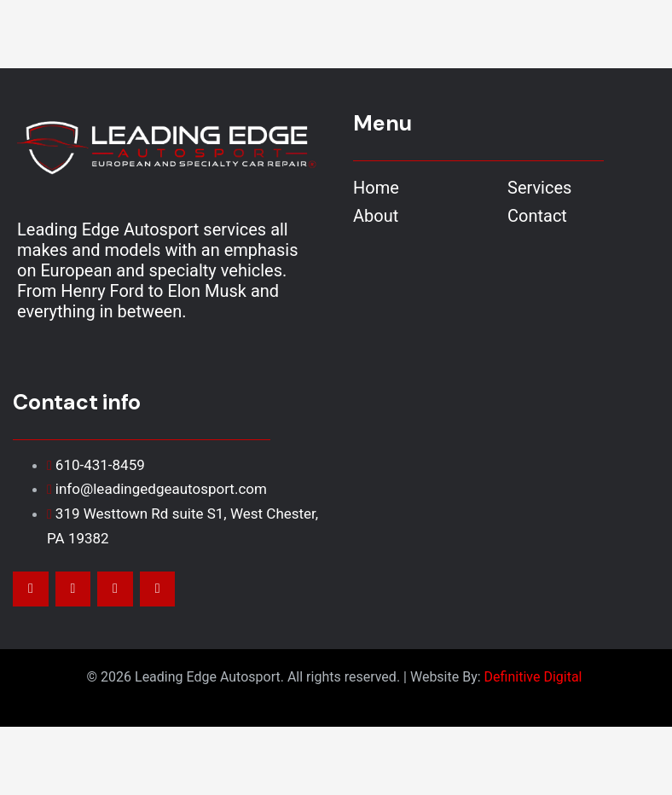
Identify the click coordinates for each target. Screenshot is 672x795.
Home (376, 188)
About (376, 216)
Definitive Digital (535, 677)
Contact (537, 216)
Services (539, 188)
